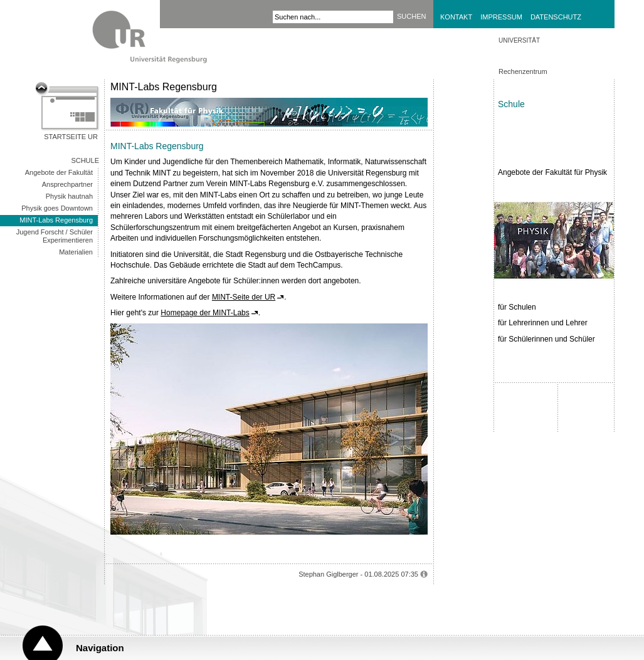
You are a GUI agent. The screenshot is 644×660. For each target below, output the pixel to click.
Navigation (100, 648)
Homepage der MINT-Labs (205, 313)
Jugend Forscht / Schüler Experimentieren (55, 236)
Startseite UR (71, 137)
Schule (85, 160)
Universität (519, 40)
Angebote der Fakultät (59, 172)
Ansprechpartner (67, 184)
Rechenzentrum (523, 71)
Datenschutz (556, 17)
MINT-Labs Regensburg (56, 220)
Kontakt (456, 17)
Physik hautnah (69, 196)
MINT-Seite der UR (244, 297)
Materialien (76, 252)
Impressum (501, 17)
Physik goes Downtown (57, 208)
